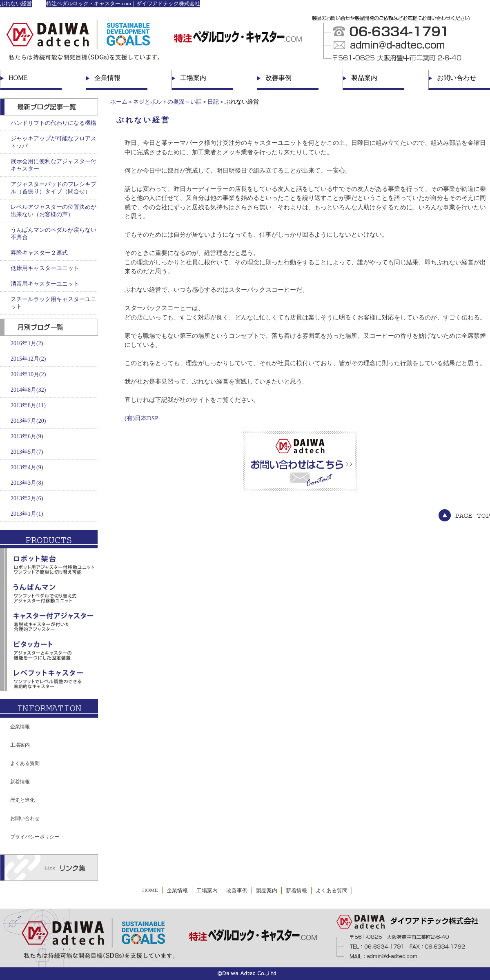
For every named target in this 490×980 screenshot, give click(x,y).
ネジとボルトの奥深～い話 (167, 102)
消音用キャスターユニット (45, 284)
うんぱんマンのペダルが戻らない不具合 (53, 234)
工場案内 (193, 78)
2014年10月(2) (28, 374)
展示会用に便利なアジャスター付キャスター (53, 165)
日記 (213, 102)
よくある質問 (25, 763)
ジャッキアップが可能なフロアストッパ (53, 142)
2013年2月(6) (27, 498)
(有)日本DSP (141, 418)
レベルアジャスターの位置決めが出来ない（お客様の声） (53, 211)
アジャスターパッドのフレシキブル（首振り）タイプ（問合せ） (53, 188)
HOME (18, 78)
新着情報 (20, 782)
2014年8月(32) (28, 390)
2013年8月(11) (28, 405)
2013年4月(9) (27, 467)
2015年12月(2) (28, 359)
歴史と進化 (22, 800)
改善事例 (278, 78)
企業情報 (107, 78)
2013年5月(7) (27, 452)
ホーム (119, 102)
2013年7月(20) (28, 421)
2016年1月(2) (27, 343)
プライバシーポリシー (35, 837)
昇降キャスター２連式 (39, 253)
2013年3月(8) (27, 483)
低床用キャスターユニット (45, 268)
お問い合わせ (457, 78)
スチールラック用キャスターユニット (53, 303)
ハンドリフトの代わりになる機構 (53, 123)
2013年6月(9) (27, 436)
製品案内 (364, 78)
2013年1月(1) (27, 514)
